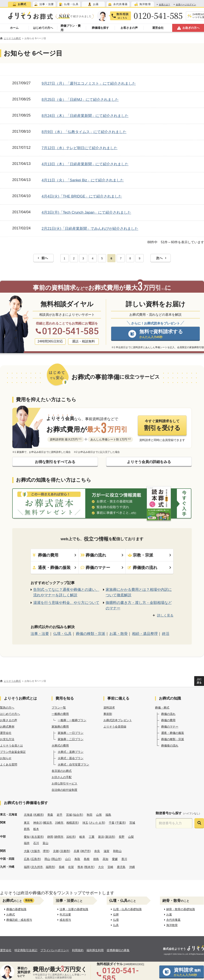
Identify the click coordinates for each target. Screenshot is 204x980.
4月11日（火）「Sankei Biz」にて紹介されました (83, 180)
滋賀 (106, 851)
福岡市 (50, 867)
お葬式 (10, 914)
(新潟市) (110, 837)
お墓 (168, 914)
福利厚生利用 (95, 950)
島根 (87, 859)
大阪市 (36, 851)
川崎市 (59, 823)
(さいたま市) (97, 823)
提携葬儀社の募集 (118, 950)
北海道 (28, 815)
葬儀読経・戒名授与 (18, 920)
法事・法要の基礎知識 (73, 909)
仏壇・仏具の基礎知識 (126, 909)
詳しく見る (165, 615)
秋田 (90, 815)
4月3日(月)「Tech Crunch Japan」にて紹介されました (86, 212)
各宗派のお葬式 (62, 771)
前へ (43, 258)
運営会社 (6, 733)
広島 (27, 859)
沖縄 (132, 867)
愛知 (27, 837)
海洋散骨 (171, 925)
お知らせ (6, 758)
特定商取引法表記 (26, 950)
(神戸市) (85, 851)
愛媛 (115, 859)
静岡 (50, 837)
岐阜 (82, 837)
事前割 (108, 714)
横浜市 (48, 823)
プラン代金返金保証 (13, 752)
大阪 (27, 851)
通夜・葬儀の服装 (55, 568)
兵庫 (76, 851)
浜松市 (71, 837)
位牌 (115, 914)
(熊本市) (89, 867)
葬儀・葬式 (162, 708)
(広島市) (36, 859)
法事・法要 (40, 634)
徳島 (96, 859)
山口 (68, 859)
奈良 (97, 851)
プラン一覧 (59, 708)
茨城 (132, 823)
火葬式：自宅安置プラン (73, 764)
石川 (36, 843)
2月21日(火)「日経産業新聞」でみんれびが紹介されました (90, 229)
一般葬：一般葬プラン (72, 720)
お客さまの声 (9, 720)
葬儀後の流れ (149, 568)
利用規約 (78, 950)
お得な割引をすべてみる (55, 462)
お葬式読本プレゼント (118, 720)
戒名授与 (64, 920)
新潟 (101, 837)
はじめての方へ (10, 714)
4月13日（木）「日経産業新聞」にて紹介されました (85, 164)
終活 (166, 634)
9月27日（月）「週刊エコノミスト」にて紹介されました (89, 83)
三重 (92, 837)
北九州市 (37, 867)
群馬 (27, 829)
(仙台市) (78, 815)
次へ (161, 258)
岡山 (47, 859)
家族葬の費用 (60, 727)
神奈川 (38, 823)
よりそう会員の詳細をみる (149, 462)
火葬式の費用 (60, 746)
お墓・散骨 (119, 634)
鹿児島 (121, 867)
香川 (124, 859)
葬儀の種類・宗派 (91, 634)
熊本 (80, 867)
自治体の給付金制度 (64, 790)
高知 (105, 859)
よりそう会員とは (11, 746)
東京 (27, 823)
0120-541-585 (158, 16)
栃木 (36, 829)
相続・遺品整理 (145, 634)
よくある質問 (9, 764)
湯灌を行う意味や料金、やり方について (66, 603)
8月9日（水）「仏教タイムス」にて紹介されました (84, 132)
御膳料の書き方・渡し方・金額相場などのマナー (139, 605)
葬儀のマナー (102, 568)
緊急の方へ (7, 708)
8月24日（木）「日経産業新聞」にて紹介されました (85, 116)
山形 (99, 815)
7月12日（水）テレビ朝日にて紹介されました (80, 148)
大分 (101, 867)
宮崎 (110, 867)
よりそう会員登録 (115, 727)
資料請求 (109, 708)
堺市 (46, 851)
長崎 (62, 867)
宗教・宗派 (149, 555)
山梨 (131, 837)
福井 (27, 843)
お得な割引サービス (64, 783)
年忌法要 (64, 914)
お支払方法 (7, 739)
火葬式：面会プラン (71, 758)
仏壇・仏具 (62, 634)
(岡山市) (56, 859)
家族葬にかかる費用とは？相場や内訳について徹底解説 (139, 592)
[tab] (19, 4)
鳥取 (77, 859)
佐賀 (71, 867)
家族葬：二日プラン (71, 739)
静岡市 (59, 837)
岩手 (60, 815)
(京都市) (65, 851)
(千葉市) (120, 823)
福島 (108, 815)
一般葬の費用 (60, 714)
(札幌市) (38, 815)
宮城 (69, 815)
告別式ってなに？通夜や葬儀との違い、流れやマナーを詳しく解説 (66, 592)
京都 (56, 851)
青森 (50, 815)
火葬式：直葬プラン (71, 752)
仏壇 (115, 920)
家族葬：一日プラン (71, 733)
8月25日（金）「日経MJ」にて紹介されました (80, 100)
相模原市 (72, 823)
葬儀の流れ (102, 555)
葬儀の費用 (55, 555)
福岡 (27, 867)
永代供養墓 (172, 920)
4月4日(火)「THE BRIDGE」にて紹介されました (82, 196)
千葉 (112, 823)
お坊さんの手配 (62, 777)
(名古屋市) (37, 837)
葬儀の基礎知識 (15, 909)
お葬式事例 (7, 727)
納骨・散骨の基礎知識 (180, 909)
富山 (45, 843)
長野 (122, 837)
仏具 (115, 925)
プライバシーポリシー (55, 950)
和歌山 (117, 851)
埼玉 (85, 823)
